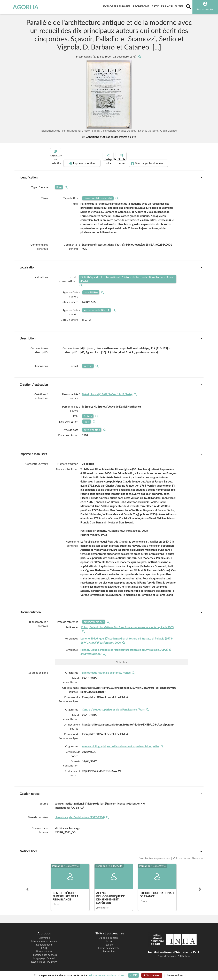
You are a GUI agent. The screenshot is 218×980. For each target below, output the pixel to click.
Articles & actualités (168, 6)
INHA (109, 938)
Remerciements (44, 942)
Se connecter (205, 9)
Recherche (142, 6)
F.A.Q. (44, 945)
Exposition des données (44, 952)
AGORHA (19, 7)
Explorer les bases (117, 6)
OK (134, 975)
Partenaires (109, 949)
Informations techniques (44, 938)
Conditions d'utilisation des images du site (109, 137)
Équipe (109, 942)
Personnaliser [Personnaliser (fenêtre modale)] (175, 975)
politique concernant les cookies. (106, 975)
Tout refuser (152, 975)
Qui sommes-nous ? (109, 935)
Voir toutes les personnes (155, 855)
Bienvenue (44, 935)
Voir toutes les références (188, 855)
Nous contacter (44, 949)
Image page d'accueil (44, 955)
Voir (121, 659)
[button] (27, 886)
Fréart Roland (106, 56)
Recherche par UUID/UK (44, 959)
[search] (189, 6)
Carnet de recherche (109, 945)
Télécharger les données (147, 160)
